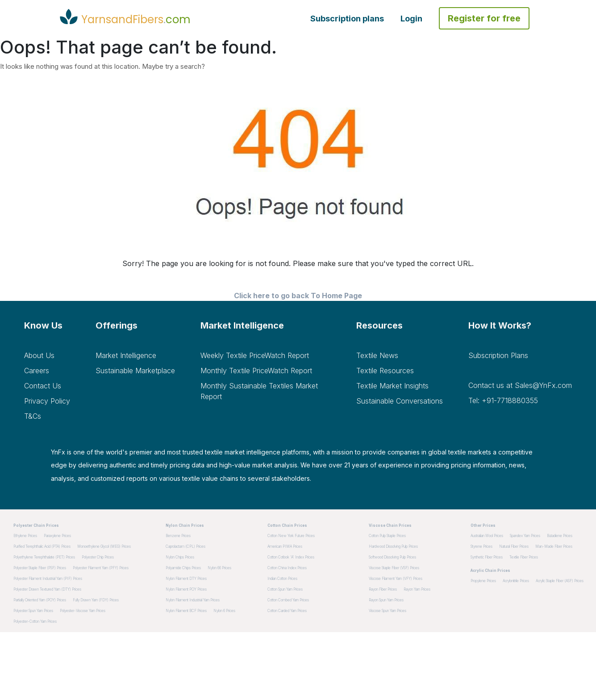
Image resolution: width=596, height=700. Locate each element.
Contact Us (43, 386)
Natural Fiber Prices (514, 546)
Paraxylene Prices (57, 536)
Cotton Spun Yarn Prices (285, 589)
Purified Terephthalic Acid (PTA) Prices (42, 546)
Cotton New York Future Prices (291, 536)
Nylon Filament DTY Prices (186, 579)
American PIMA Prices (285, 546)
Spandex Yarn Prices (525, 536)
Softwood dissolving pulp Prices (392, 557)
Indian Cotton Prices (282, 579)
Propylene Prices (483, 581)
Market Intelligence (126, 355)
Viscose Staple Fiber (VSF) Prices (394, 568)
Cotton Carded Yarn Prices (287, 611)
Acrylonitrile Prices (516, 581)
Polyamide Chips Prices (183, 568)
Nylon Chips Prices (180, 557)
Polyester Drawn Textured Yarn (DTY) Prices (47, 589)
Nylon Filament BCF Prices (186, 611)
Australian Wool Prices (487, 536)
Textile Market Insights (392, 386)
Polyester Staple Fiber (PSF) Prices (40, 568)
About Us (39, 355)
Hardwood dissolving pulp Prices (393, 546)
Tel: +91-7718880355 (503, 400)
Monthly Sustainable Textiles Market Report (259, 391)
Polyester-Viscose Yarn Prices (83, 611)
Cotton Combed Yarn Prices (288, 600)
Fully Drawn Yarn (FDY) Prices (96, 600)
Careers (37, 371)
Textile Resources (385, 371)
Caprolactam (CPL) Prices (185, 546)
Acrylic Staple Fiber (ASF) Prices (560, 581)
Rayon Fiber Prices (383, 589)
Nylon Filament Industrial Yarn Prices (193, 600)
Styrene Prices (481, 546)
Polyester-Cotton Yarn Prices (35, 621)
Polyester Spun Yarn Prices (33, 611)
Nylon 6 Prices (224, 611)
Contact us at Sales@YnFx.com (520, 385)
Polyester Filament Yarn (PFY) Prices (101, 568)
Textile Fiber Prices (524, 557)
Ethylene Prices (25, 536)
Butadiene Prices (560, 536)
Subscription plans (347, 19)
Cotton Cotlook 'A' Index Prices (291, 557)
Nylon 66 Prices (219, 568)
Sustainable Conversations (400, 401)
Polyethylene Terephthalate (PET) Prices (44, 557)
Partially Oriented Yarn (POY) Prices (40, 600)
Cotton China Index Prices (287, 568)
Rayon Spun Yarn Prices (386, 600)
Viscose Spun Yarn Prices (388, 611)
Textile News (377, 355)
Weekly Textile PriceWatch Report (255, 355)
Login (411, 19)
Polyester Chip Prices (98, 557)
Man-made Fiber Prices (554, 546)
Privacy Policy (47, 401)
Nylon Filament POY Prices (186, 589)
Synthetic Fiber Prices (487, 557)
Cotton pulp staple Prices (387, 536)
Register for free (484, 18)
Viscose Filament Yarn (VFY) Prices (396, 579)
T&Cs (33, 416)
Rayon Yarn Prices (417, 589)
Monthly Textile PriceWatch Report (256, 371)
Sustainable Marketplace (135, 371)
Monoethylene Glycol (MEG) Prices (104, 546)
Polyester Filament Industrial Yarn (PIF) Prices (48, 579)
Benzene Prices (178, 536)
